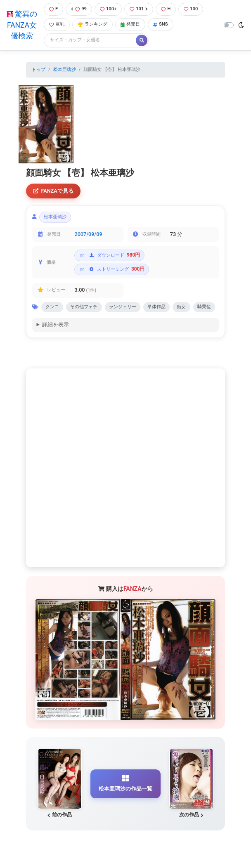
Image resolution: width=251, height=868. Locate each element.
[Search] (90, 40)
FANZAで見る (53, 191)
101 (139, 9)
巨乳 (57, 24)
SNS (161, 24)
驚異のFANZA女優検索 (22, 25)
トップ (39, 70)
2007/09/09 (89, 234)
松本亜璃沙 (65, 70)
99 (79, 9)
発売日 (130, 24)
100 (191, 9)
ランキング (92, 24)
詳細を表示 (56, 325)
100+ (108, 9)
